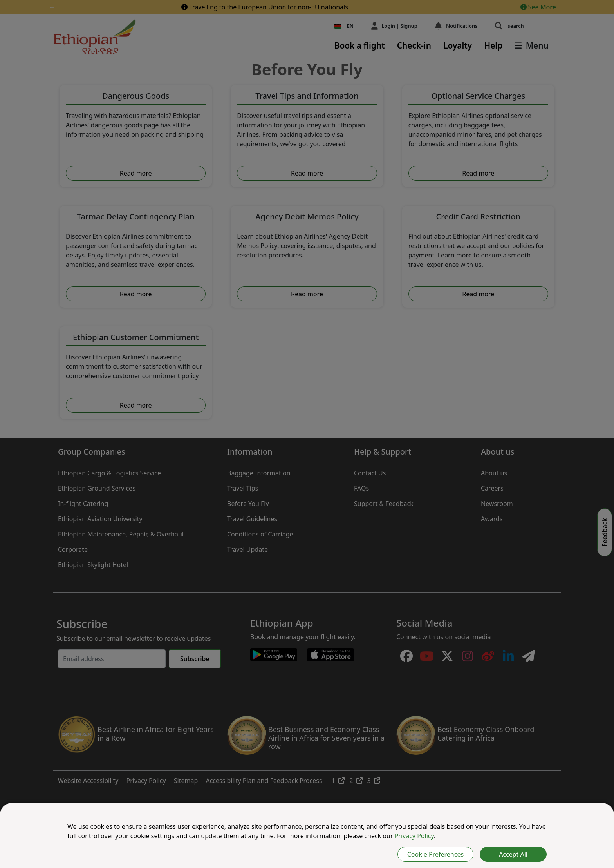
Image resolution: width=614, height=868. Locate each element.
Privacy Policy (414, 836)
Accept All (513, 854)
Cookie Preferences (435, 854)
